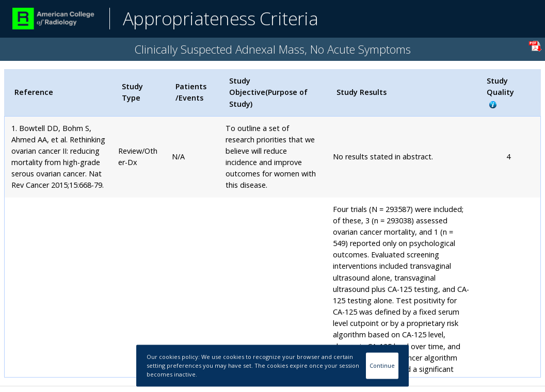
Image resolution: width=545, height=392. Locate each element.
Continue (382, 365)
